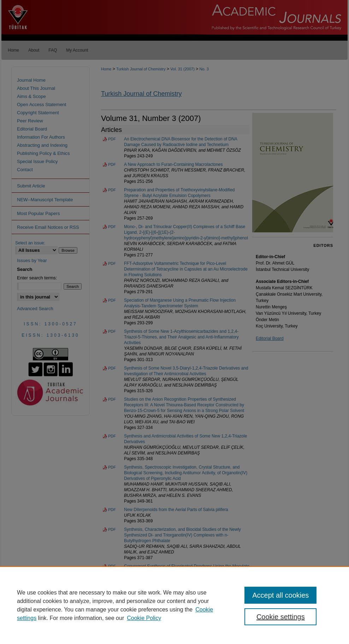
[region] (174, 605)
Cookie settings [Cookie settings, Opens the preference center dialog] (281, 617)
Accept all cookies (280, 595)
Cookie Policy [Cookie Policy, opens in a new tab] (144, 618)
